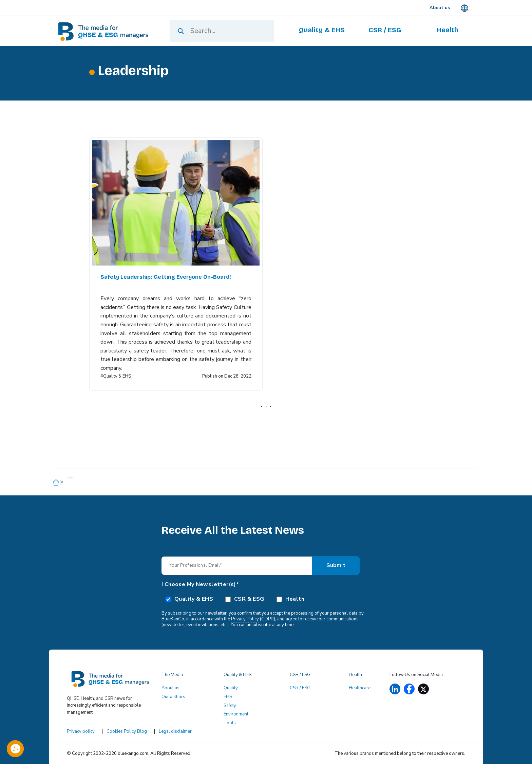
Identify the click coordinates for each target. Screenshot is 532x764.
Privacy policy (81, 731)
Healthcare (360, 688)
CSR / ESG (300, 688)
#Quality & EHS (116, 376)
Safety (230, 706)
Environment (236, 714)
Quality (231, 688)
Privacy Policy (245, 619)
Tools (230, 723)
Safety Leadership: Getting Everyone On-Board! (166, 277)
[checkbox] (266, 599)
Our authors (173, 697)
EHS (228, 697)
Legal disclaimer (175, 731)
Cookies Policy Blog (127, 731)
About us (170, 688)
